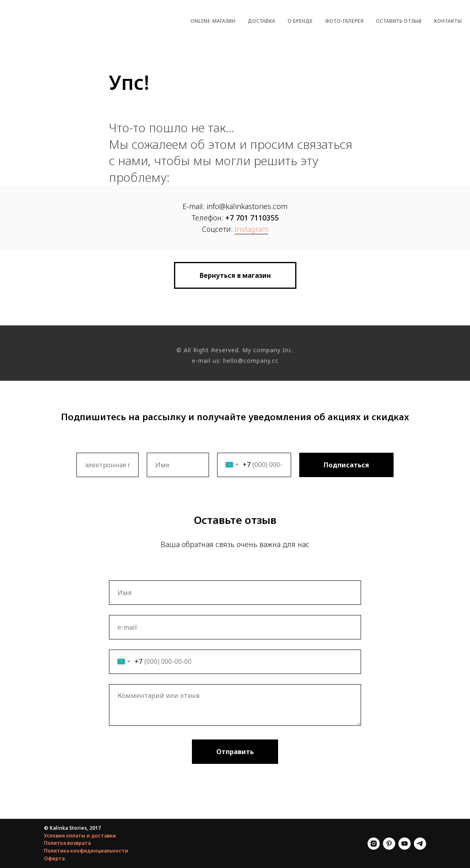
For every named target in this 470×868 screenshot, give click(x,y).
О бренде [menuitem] (300, 21)
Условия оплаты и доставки (80, 836)
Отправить (235, 752)
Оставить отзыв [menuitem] (399, 21)
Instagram (251, 229)
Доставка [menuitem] (261, 21)
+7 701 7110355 (252, 218)
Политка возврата (67, 843)
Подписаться (346, 465)
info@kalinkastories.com (247, 206)
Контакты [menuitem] (448, 21)
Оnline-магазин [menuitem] (213, 21)
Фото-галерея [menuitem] (344, 21)
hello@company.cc (251, 361)
